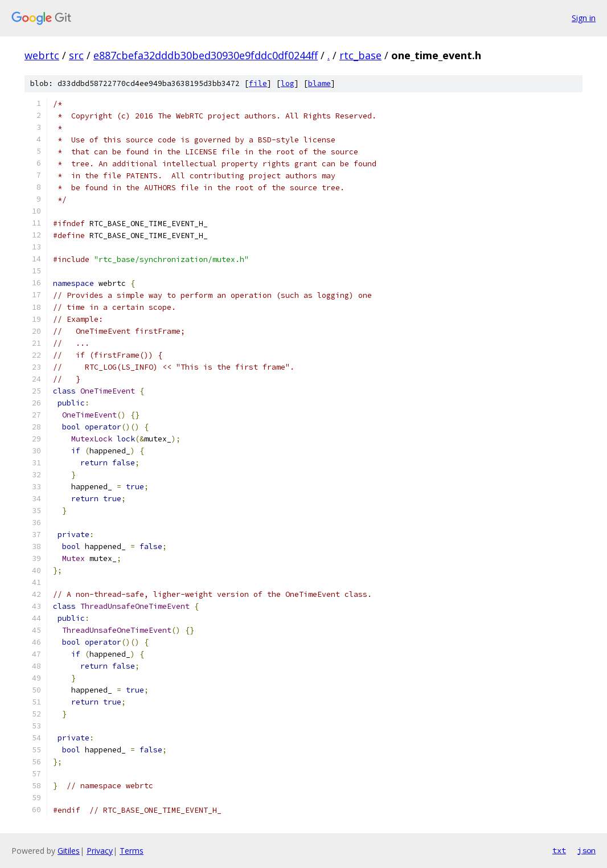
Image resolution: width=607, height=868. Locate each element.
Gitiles (69, 851)
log (288, 83)
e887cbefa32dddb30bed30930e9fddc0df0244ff (206, 55)
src (76, 55)
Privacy (100, 851)
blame (319, 83)
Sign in (584, 18)
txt (559, 850)
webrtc (42, 55)
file (258, 83)
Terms (132, 851)
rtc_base (360, 55)
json (587, 850)
